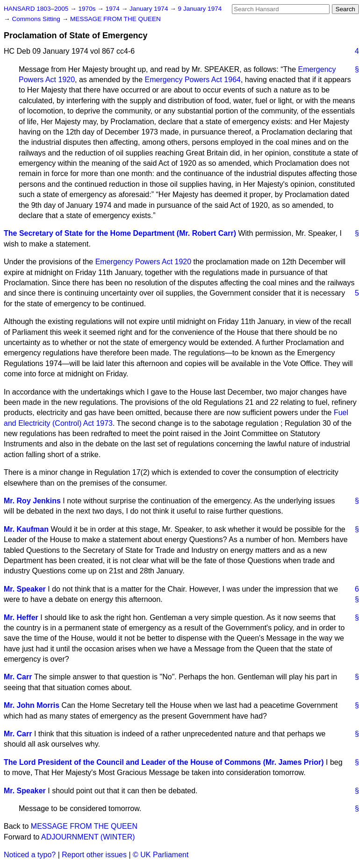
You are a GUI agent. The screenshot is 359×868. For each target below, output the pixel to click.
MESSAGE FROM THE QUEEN (115, 19)
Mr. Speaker (25, 589)
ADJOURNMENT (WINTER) (88, 837)
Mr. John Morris (32, 705)
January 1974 (150, 9)
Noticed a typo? (30, 855)
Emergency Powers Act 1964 (193, 80)
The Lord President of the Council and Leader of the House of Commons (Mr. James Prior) (164, 762)
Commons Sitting (37, 19)
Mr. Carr (18, 677)
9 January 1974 (200, 9)
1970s (88, 9)
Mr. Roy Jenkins (32, 501)
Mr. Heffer (21, 617)
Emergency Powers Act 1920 (143, 262)
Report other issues (94, 855)
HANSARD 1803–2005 (36, 9)
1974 (114, 9)
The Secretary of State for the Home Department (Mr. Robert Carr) (120, 233)
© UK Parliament (161, 855)
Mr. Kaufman (26, 529)
